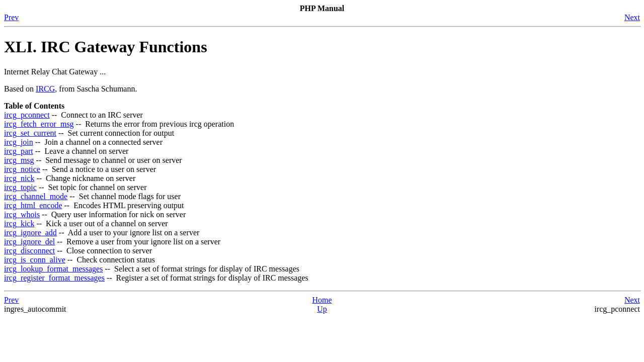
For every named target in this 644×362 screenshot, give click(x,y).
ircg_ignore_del (29, 242)
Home (322, 300)
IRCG (45, 89)
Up (322, 309)
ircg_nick (19, 178)
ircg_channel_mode (36, 196)
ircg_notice (22, 169)
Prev (11, 17)
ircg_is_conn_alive (35, 260)
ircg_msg (19, 160)
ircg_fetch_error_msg (39, 124)
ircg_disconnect (29, 251)
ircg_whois (22, 214)
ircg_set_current (30, 133)
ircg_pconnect (27, 115)
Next (632, 17)
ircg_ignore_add (30, 233)
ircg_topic (20, 187)
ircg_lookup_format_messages (53, 269)
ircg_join (19, 142)
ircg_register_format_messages (54, 278)
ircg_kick (19, 223)
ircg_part (19, 151)
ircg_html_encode (33, 205)
